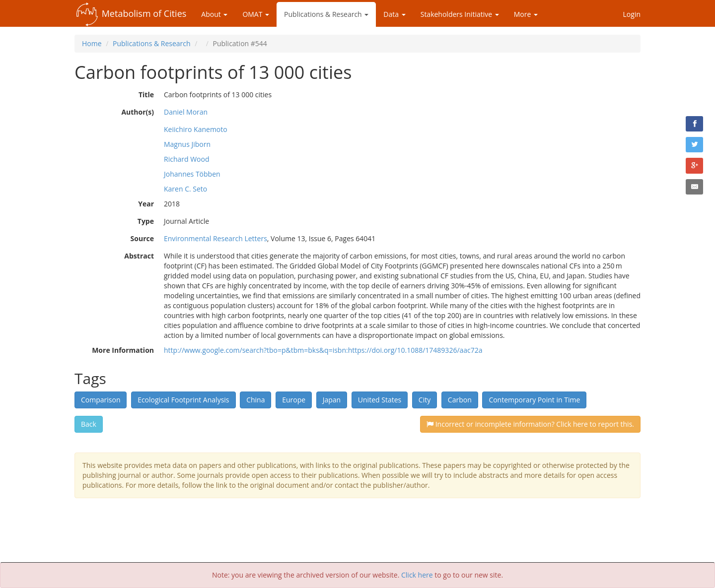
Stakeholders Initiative (460, 14)
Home (92, 43)
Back (89, 424)
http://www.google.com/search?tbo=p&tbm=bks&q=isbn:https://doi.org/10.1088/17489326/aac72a (323, 350)
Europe (294, 400)
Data (394, 14)
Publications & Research (326, 14)
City (425, 400)
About (214, 14)
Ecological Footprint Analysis (183, 400)
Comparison (101, 400)
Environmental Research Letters (215, 238)
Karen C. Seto (185, 189)
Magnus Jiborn (187, 144)
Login (632, 14)
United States (380, 400)
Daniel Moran (186, 112)
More (526, 14)
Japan (332, 400)
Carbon (460, 400)
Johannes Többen (192, 174)
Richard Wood (187, 159)
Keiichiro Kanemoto (196, 129)
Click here (417, 575)
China (255, 400)
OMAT (256, 14)
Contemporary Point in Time (534, 400)
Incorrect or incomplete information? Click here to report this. (530, 424)
